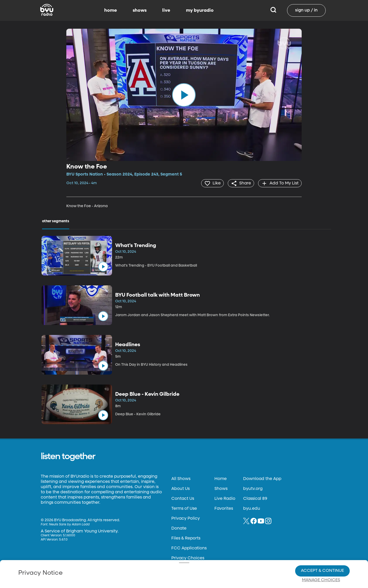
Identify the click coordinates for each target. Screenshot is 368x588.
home (111, 10)
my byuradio (200, 10)
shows (140, 10)
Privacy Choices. (195, 553)
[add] (280, 183)
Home (221, 479)
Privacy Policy (186, 518)
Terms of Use (184, 508)
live (166, 10)
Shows (221, 489)
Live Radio (225, 499)
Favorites (224, 508)
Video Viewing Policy (165, 562)
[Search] (273, 10)
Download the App (262, 479)
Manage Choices (321, 562)
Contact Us (183, 499)
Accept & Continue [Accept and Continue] (322, 553)
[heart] (211, 183)
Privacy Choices (127, 566)
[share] (240, 183)
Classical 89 (255, 499)
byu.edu (252, 508)
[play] (184, 95)
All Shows (181, 479)
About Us (180, 489)
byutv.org (253, 489)
